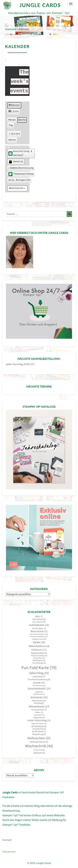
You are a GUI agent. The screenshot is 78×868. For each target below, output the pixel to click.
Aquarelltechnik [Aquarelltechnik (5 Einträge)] (39, 622)
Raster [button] (14, 106)
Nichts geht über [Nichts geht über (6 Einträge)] (39, 710)
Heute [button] (12, 140)
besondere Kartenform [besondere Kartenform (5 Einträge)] (39, 634)
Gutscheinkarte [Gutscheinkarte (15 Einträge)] (39, 689)
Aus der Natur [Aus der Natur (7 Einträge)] (39, 628)
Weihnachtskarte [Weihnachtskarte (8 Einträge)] (39, 742)
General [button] (16, 162)
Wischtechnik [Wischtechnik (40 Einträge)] (39, 746)
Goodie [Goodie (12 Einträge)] (39, 683)
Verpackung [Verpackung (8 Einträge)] (39, 734)
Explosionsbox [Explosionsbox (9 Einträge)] (39, 653)
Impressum (9, 851)
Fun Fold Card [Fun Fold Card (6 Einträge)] (39, 663)
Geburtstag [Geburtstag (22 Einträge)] (39, 673)
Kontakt (7, 840)
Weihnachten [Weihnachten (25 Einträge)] (39, 738)
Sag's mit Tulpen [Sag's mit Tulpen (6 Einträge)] (39, 723)
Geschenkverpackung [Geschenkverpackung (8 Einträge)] (39, 679)
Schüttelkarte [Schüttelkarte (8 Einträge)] (39, 726)
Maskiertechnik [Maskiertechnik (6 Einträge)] (39, 700)
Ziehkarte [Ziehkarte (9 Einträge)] (39, 753)
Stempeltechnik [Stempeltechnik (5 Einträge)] (39, 729)
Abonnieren (17, 189)
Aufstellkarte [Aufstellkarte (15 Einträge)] (39, 625)
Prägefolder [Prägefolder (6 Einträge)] (39, 717)
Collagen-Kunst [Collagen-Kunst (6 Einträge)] (39, 639)
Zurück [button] (14, 134)
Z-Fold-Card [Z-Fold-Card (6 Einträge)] (39, 750)
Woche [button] (22, 120)
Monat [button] (12, 120)
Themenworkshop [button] (21, 174)
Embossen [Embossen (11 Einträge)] (39, 650)
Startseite (11, 29)
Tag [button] (11, 125)
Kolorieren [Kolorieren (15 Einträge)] (39, 697)
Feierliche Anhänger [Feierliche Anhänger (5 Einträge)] (39, 656)
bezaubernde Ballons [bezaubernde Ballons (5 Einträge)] (39, 637)
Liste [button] (13, 112)
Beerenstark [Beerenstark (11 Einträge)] (39, 631)
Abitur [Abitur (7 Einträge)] (39, 616)
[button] (8, 148)
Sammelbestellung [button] (21, 168)
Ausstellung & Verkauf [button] (20, 154)
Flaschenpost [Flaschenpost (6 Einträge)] (39, 660)
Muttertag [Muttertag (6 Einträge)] (39, 703)
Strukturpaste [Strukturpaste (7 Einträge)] (39, 731)
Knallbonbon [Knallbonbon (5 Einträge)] (39, 694)
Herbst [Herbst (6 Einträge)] (39, 692)
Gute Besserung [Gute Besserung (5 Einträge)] (39, 686)
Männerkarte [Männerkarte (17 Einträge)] (39, 706)
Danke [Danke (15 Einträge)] (39, 642)
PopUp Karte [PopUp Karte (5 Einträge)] (39, 715)
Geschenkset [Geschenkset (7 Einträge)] (39, 677)
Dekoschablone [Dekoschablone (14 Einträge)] (39, 646)
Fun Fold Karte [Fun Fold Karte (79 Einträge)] (39, 668)
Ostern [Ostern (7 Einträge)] (39, 712)
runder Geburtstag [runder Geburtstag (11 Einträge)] (39, 720)
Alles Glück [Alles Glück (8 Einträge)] (39, 619)
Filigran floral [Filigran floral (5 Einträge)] (39, 658)
